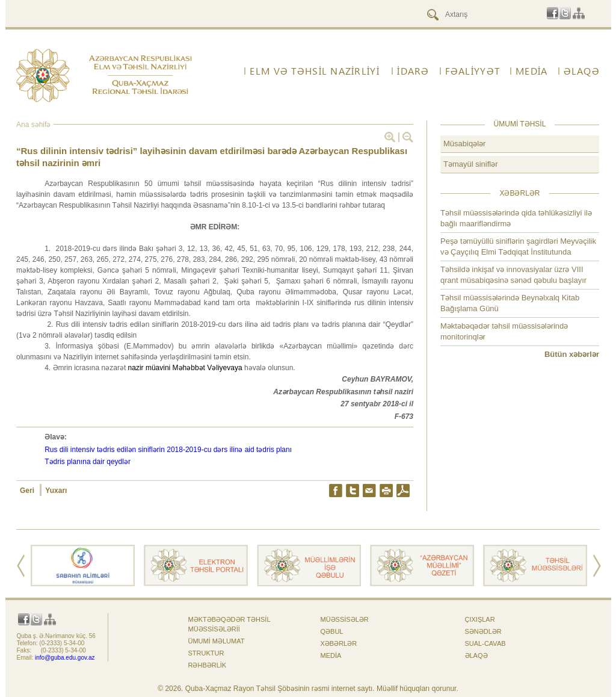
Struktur (206, 653)
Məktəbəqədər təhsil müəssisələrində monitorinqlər (504, 331)
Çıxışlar (480, 619)
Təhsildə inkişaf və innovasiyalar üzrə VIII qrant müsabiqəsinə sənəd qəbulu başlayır (513, 275)
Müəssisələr (345, 619)
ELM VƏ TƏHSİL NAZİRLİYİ (314, 71)
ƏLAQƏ (582, 71)
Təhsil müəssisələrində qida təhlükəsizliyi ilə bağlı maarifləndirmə (516, 218)
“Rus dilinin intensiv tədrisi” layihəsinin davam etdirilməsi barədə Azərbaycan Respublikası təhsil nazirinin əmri (212, 157)
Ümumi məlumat (217, 641)
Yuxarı (56, 491)
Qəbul (332, 631)
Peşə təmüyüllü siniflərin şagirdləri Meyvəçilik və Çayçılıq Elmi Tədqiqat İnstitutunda (518, 246)
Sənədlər (483, 631)
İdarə (413, 71)
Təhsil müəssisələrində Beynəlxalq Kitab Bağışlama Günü (510, 303)
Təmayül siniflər (471, 164)
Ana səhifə (33, 125)
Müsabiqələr (464, 144)
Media (531, 71)
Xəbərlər (339, 643)
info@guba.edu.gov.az (65, 658)
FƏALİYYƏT (473, 71)
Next (597, 566)
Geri (28, 491)
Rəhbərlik (208, 665)
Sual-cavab (485, 643)
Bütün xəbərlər (572, 354)
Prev (21, 566)
